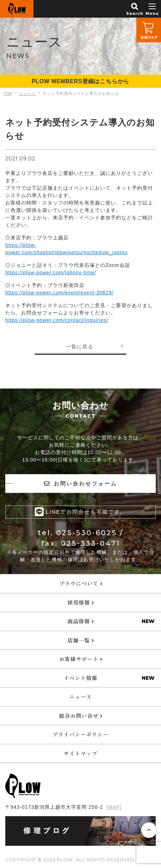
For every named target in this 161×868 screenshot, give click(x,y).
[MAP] (114, 807)
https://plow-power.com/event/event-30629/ (59, 293)
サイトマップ (80, 753)
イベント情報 (80, 677)
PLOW (17, 9)
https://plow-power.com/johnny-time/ (51, 273)
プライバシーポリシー (80, 734)
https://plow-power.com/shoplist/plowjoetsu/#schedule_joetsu (66, 249)
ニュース (80, 696)
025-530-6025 (87, 532)
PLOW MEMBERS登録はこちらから (80, 81)
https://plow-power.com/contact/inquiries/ (57, 320)
